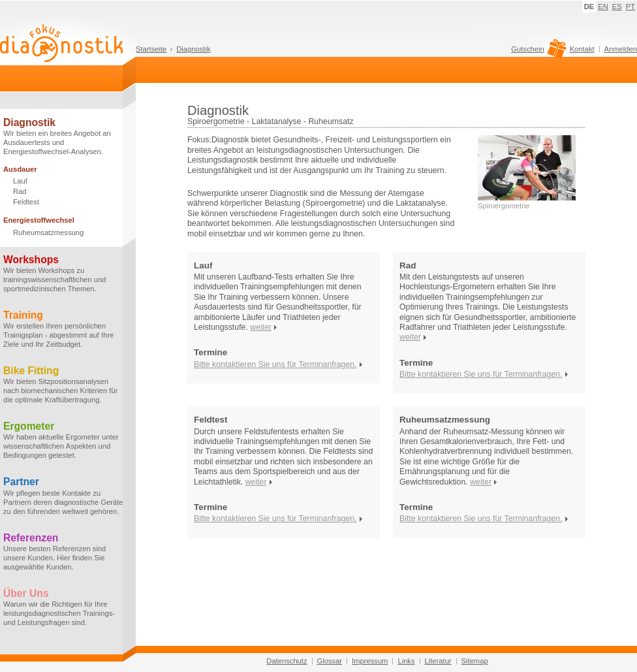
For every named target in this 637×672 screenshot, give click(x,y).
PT (630, 7)
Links (406, 661)
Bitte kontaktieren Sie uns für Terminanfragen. (275, 364)
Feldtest (26, 202)
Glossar (330, 661)
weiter (261, 327)
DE (589, 7)
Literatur (438, 661)
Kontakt (582, 49)
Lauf (20, 181)
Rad (20, 191)
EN (603, 7)
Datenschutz (287, 661)
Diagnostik (193, 49)
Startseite (151, 49)
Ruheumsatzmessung (48, 232)
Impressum (370, 661)
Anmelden (621, 49)
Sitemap (475, 661)
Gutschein (537, 52)
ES (617, 7)
